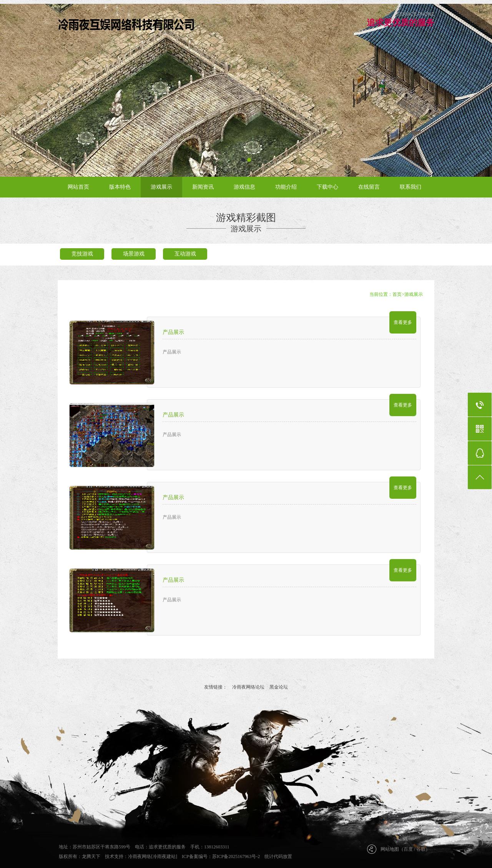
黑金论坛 (279, 687)
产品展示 (173, 332)
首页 (397, 294)
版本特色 (120, 187)
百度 (408, 849)
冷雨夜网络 (140, 856)
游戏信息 (244, 187)
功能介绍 (286, 187)
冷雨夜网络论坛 (248, 687)
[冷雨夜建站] (164, 856)
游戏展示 (161, 187)
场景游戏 (134, 254)
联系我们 (411, 187)
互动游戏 (185, 254)
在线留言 (369, 187)
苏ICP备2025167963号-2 (236, 856)
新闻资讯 (203, 187)
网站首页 (78, 187)
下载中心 (327, 187)
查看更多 (403, 322)
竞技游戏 (82, 254)
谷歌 (421, 849)
